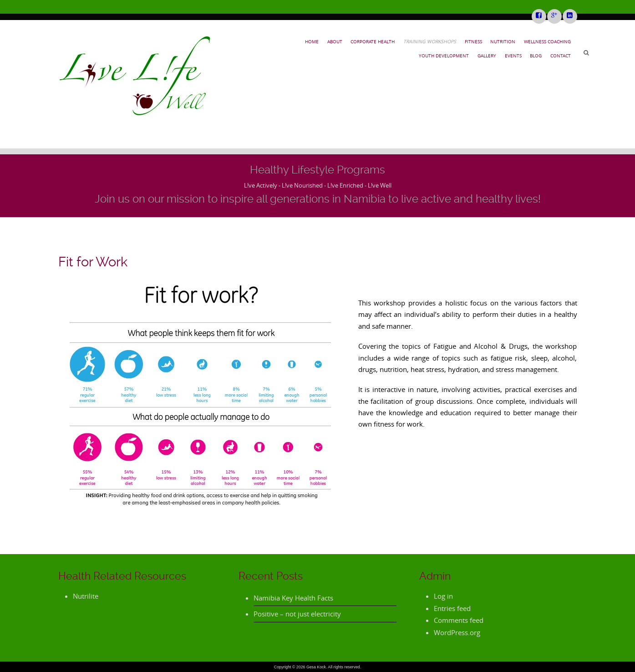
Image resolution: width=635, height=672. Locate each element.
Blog (536, 56)
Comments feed (459, 620)
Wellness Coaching (547, 41)
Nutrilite (86, 596)
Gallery (487, 56)
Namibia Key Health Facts (293, 598)
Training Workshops (430, 41)
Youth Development (444, 56)
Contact (561, 56)
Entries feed (452, 608)
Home (312, 41)
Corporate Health (373, 41)
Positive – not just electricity (297, 614)
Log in (443, 596)
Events (513, 56)
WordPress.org (457, 632)
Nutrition (503, 41)
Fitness (473, 41)
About (335, 41)
